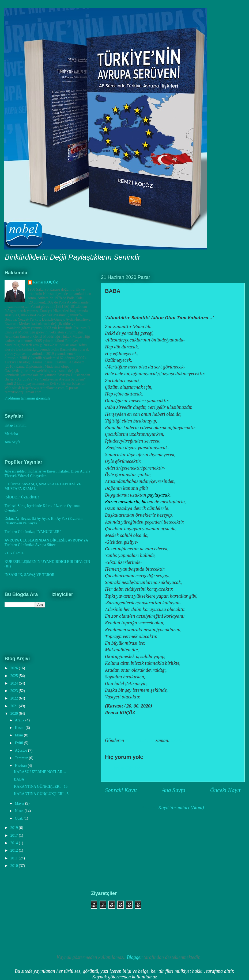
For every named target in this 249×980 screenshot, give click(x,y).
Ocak (19, 818)
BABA (19, 779)
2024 (15, 683)
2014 (15, 843)
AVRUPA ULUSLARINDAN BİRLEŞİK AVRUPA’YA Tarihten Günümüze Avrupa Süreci (46, 543)
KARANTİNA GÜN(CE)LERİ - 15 (41, 787)
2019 (15, 828)
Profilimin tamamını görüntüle (27, 398)
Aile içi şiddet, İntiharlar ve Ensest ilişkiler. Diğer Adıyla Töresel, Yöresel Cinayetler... (47, 474)
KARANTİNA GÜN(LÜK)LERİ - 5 (41, 794)
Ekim (19, 735)
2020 (15, 714)
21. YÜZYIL (14, 553)
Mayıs (20, 803)
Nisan (20, 811)
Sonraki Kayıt (121, 790)
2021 (15, 706)
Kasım (20, 728)
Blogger (135, 957)
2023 (15, 691)
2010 (15, 866)
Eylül (19, 743)
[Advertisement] (35, 917)
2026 (15, 668)
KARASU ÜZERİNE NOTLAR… (40, 772)
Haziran (21, 766)
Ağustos (21, 750)
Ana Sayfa (173, 790)
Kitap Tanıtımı (16, 425)
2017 (15, 835)
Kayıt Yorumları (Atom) (181, 808)
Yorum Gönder (126, 768)
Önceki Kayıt (225, 790)
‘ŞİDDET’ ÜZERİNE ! (22, 497)
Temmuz (22, 758)
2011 (15, 858)
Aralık (20, 720)
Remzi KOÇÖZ (46, 282)
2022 (15, 698)
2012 (15, 850)
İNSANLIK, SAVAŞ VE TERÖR (29, 575)
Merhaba (11, 434)
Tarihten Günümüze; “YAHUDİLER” (33, 532)
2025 (15, 676)
